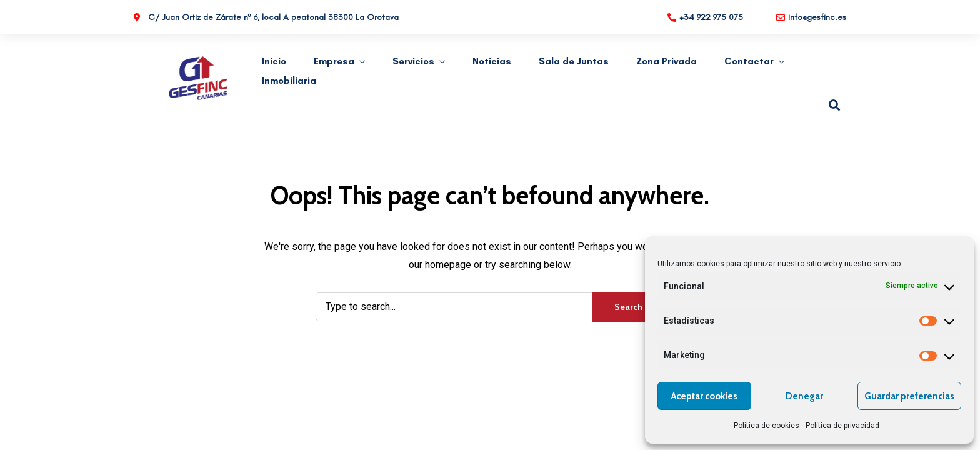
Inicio (274, 61)
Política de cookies (767, 426)
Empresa (334, 61)
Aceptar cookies (704, 396)
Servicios (413, 61)
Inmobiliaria (289, 81)
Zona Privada (667, 61)
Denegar (804, 396)
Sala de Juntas (574, 61)
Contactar (749, 61)
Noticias (492, 61)
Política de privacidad (842, 426)
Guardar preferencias (909, 396)
